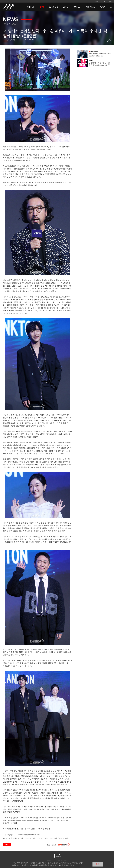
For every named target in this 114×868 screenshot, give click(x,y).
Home (6, 24)
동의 (98, 864)
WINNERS (54, 7)
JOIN (96, 1)
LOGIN (103, 1)
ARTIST (31, 7)
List (7, 845)
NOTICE (76, 7)
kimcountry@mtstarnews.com (29, 835)
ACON (103, 7)
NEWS (42, 7)
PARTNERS (90, 7)
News (13, 24)
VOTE (66, 7)
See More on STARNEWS (59, 845)
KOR (110, 1)
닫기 (111, 864)
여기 (60, 865)
